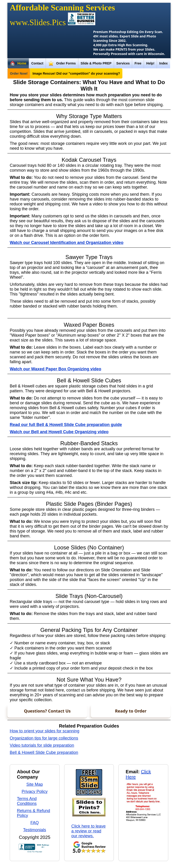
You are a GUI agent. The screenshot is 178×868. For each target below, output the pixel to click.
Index (164, 63)
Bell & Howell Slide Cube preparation (44, 752)
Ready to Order (131, 711)
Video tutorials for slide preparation (42, 745)
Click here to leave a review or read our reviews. (89, 831)
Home (18, 64)
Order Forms (62, 64)
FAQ (35, 823)
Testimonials (35, 830)
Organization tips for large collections (44, 738)
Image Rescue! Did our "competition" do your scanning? (76, 73)
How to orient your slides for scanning (44, 731)
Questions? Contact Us (47, 711)
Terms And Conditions (27, 801)
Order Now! (19, 73)
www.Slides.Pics (38, 22)
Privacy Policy (35, 792)
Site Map (35, 784)
